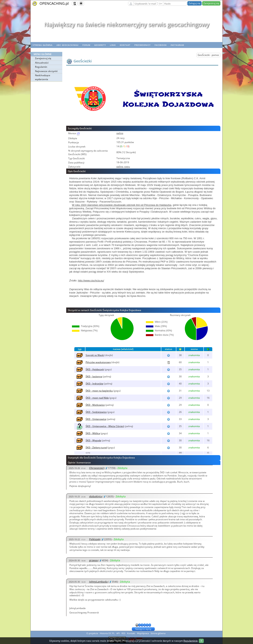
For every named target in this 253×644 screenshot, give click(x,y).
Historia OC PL (107, 633)
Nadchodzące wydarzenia (43, 77)
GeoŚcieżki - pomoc (208, 55)
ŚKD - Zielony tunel (96, 448)
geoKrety (100, 45)
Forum (86, 45)
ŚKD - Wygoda (93, 440)
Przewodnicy (143, 45)
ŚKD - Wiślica (93, 433)
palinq (120, 133)
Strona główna (43, 45)
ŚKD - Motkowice (95, 405)
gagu (127, 166)
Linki (113, 45)
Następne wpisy (143, 629)
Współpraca (143, 633)
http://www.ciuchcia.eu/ (91, 281)
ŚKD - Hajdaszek (95, 369)
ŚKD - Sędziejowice (96, 412)
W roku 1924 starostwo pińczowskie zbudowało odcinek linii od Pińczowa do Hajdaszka (122, 205)
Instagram (177, 45)
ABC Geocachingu (67, 45)
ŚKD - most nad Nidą (97, 398)
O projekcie (92, 633)
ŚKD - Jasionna (94, 376)
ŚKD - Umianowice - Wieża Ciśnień (105, 426)
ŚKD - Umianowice (96, 419)
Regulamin (41, 67)
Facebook (161, 45)
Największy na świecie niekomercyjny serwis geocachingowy (127, 24)
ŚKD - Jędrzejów (94, 384)
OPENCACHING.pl (54, 3)
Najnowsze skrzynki (46, 71)
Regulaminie (191, 641)
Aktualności (42, 63)
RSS (123, 633)
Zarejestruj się (211, 3)
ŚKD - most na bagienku (99, 391)
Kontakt (125, 45)
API (118, 633)
